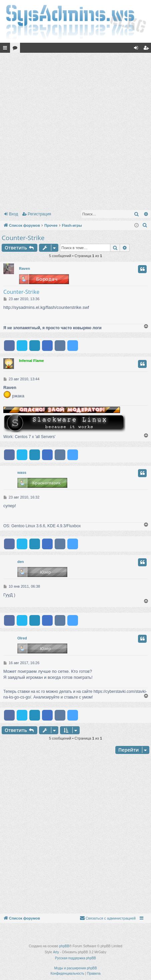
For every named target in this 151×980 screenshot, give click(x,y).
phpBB (64, 946)
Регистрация (39, 214)
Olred (22, 638)
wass (22, 472)
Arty (56, 952)
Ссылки (6, 49)
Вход (13, 214)
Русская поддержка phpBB (75, 958)
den (21, 562)
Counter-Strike (23, 238)
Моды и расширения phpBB (75, 968)
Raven (24, 268)
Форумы (16, 49)
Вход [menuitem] (137, 49)
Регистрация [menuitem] (147, 49)
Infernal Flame (31, 361)
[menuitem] (145, 225)
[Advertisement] (75, 130)
